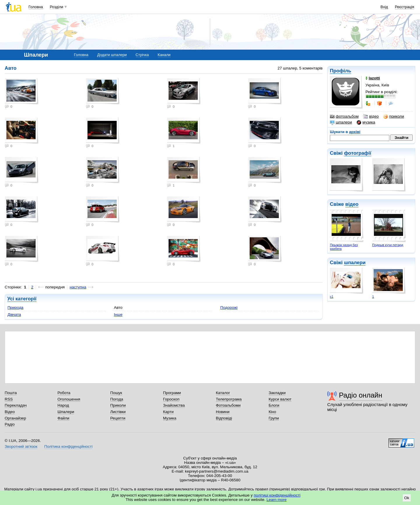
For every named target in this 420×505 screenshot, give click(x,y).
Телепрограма (229, 399)
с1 (332, 297)
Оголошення (69, 399)
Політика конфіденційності (68, 446)
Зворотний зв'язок (21, 446)
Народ (63, 405)
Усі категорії (22, 299)
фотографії (357, 153)
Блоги (274, 405)
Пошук (116, 393)
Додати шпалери (112, 55)
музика (366, 122)
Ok (407, 498)
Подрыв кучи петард (388, 245)
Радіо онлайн (361, 395)
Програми (172, 393)
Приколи (118, 405)
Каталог (223, 393)
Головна (36, 7)
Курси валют (280, 399)
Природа (16, 308)
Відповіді (224, 418)
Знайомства (174, 405)
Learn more (277, 500)
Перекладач (16, 405)
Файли (63, 418)
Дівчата (14, 315)
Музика (170, 418)
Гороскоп (171, 399)
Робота (64, 393)
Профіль (341, 71)
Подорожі (229, 308)
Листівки (118, 412)
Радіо (10, 424)
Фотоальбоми (228, 405)
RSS (9, 399)
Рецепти (118, 418)
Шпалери (66, 412)
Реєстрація (405, 7)
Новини (223, 412)
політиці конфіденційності (277, 495)
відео (371, 116)
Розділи (57, 7)
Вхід (384, 7)
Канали (164, 55)
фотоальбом (344, 116)
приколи (394, 116)
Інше (118, 315)
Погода (117, 399)
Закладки (277, 393)
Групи (274, 418)
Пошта (11, 393)
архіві (355, 132)
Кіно (272, 412)
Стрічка (142, 55)
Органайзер (15, 418)
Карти (168, 412)
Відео (10, 412)
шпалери (341, 122)
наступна (78, 287)
